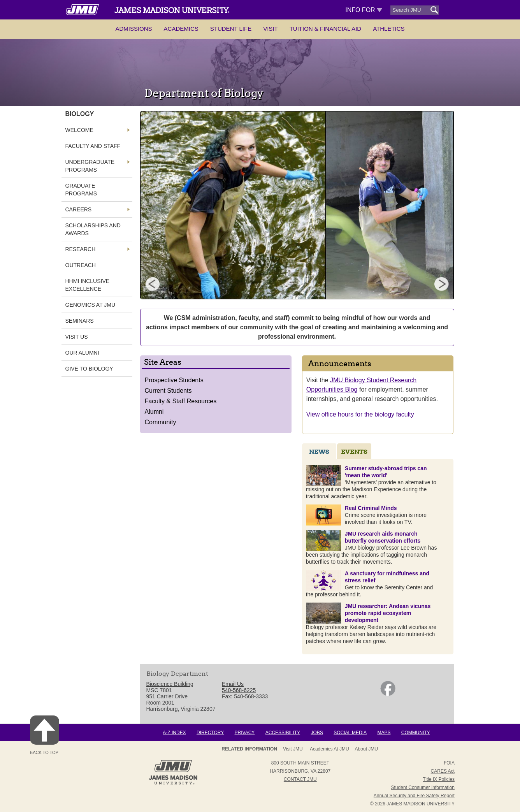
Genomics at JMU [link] (90, 305)
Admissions (134, 29)
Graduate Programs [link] (81, 190)
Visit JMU (293, 749)
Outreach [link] (81, 265)
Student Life (231, 29)
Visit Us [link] (77, 337)
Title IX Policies (439, 779)
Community (161, 422)
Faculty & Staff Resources (181, 401)
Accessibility (283, 733)
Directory (210, 733)
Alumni (154, 412)
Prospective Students (174, 380)
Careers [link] (79, 209)
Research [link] (81, 249)
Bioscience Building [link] (170, 684)
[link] (388, 694)
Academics (181, 29)
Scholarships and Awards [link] (93, 229)
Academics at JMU (329, 749)
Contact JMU (300, 779)
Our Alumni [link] (82, 353)
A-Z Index (174, 733)
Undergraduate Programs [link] (90, 166)
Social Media (350, 733)
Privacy (245, 733)
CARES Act (443, 771)
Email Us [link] (233, 684)
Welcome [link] (79, 130)
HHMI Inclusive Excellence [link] (88, 285)
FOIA (449, 763)
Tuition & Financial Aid (325, 29)
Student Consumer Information (423, 787)
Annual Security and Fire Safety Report (414, 796)
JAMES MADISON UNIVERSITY (421, 804)
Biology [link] (80, 114)
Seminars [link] (80, 321)
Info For (364, 10)
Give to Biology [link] (89, 369)
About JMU (366, 749)
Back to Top (45, 735)
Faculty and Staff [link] (93, 146)
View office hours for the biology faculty (360, 414)
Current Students (168, 391)
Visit (271, 29)
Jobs (317, 733)
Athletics (389, 29)
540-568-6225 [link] (239, 690)
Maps (384, 733)
